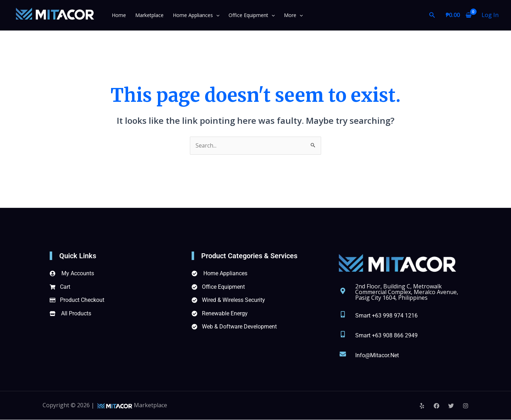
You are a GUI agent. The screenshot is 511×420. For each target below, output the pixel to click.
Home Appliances (193, 15)
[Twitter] (451, 406)
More (287, 15)
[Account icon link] (490, 15)
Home (119, 15)
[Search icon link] (432, 15)
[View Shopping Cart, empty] (458, 15)
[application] (213, 15)
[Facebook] (436, 406)
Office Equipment (246, 15)
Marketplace (148, 15)
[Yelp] (422, 406)
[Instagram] (466, 406)
